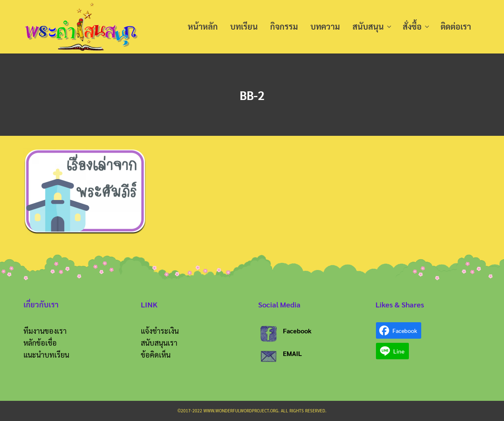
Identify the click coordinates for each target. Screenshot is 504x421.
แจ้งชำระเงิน (160, 331)
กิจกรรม (284, 27)
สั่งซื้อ (412, 27)
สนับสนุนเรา (159, 343)
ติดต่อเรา (456, 27)
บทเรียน (244, 27)
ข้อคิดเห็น (156, 355)
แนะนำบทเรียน (46, 355)
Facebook (297, 331)
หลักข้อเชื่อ (40, 343)
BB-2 (252, 94)
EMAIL (292, 353)
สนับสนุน (368, 27)
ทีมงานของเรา (45, 331)
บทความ (325, 27)
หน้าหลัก (203, 27)
